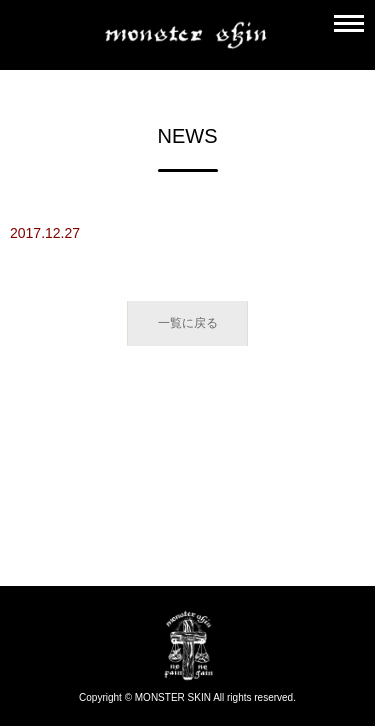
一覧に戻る (188, 323)
